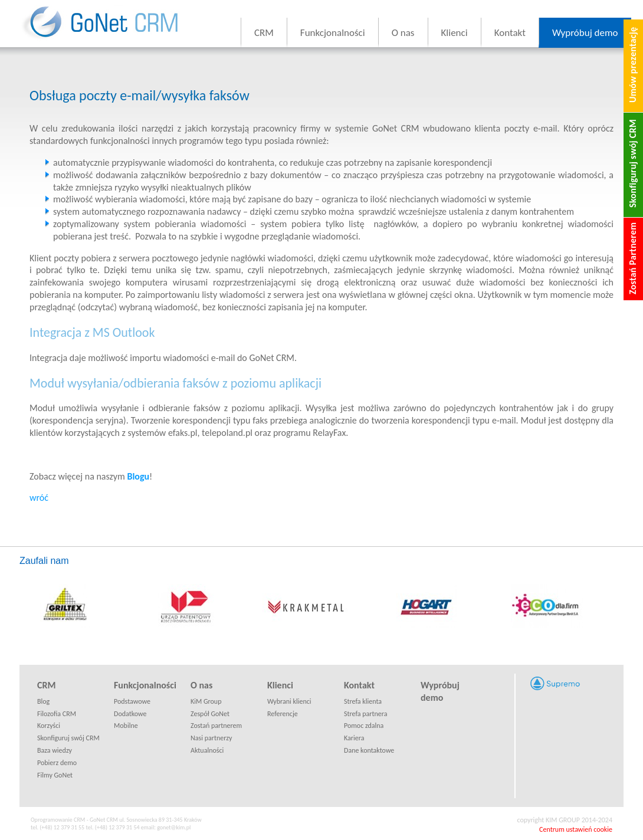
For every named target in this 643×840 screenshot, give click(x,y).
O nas (403, 33)
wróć (39, 498)
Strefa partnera (366, 714)
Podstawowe (132, 701)
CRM (264, 33)
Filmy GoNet (55, 775)
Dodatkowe (130, 714)
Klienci (455, 33)
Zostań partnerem (216, 726)
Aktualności (207, 750)
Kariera (354, 738)
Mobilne (126, 726)
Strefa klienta (363, 701)
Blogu (138, 476)
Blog (43, 701)
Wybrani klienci (289, 701)
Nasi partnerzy (211, 738)
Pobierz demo (57, 763)
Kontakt (510, 33)
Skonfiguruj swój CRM (68, 738)
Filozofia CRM (57, 714)
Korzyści (49, 726)
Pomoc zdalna (364, 726)
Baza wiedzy (55, 750)
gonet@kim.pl (174, 827)
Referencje (283, 714)
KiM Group (206, 701)
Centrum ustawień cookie (576, 829)
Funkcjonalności (333, 33)
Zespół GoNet (210, 714)
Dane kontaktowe (369, 750)
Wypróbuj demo (585, 33)
